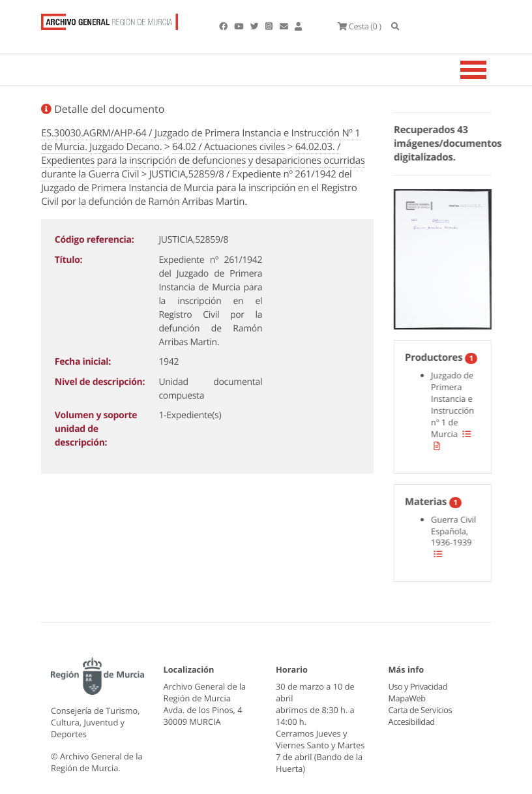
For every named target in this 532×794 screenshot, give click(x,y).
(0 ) (359, 26)
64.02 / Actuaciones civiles (229, 147)
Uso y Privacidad (418, 686)
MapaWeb (407, 698)
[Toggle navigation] (490, 70)
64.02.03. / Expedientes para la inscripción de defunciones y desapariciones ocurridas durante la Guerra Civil (203, 160)
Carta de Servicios (420, 710)
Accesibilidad (412, 722)
